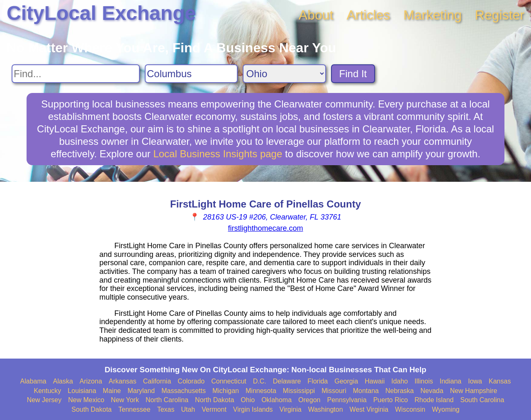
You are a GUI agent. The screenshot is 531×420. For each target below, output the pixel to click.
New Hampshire (474, 391)
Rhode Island (434, 400)
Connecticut (229, 381)
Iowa (475, 381)
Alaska (63, 381)
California (157, 381)
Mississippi (299, 391)
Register (500, 15)
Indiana (451, 381)
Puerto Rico (391, 400)
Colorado (191, 381)
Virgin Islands (253, 409)
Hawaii (375, 381)
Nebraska (399, 391)
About (316, 15)
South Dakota (91, 409)
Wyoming (446, 409)
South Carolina (482, 400)
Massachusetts (184, 391)
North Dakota (214, 400)
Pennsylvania (347, 400)
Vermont (214, 409)
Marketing (432, 15)
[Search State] (284, 74)
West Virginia (369, 409)
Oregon (309, 400)
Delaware (287, 381)
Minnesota (261, 391)
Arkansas (123, 381)
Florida (318, 381)
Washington (326, 409)
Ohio (248, 400)
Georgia (346, 381)
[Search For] (76, 74)
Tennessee (134, 409)
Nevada (432, 391)
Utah (188, 409)
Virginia (291, 409)
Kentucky (48, 391)
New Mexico (86, 400)
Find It (353, 74)
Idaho (399, 381)
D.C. (260, 381)
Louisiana (82, 391)
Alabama (33, 381)
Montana (366, 391)
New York (125, 400)
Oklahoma (276, 400)
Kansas (500, 381)
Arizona (91, 381)
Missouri (334, 391)
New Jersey (44, 400)
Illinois (424, 381)
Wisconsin (410, 409)
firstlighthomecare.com (265, 228)
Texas (166, 409)
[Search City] (191, 74)
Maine (112, 391)
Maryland (141, 391)
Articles (368, 15)
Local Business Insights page (218, 154)
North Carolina (167, 400)
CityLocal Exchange (101, 13)
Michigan (226, 391)
